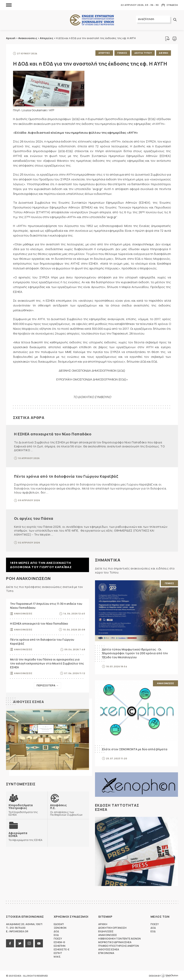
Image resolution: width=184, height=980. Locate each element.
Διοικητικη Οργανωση (112, 927)
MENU (9, 5)
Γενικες (121, 53)
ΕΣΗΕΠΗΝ (60, 945)
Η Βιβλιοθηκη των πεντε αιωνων (119, 938)
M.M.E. (57, 956)
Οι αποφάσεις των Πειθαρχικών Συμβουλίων (68, 809)
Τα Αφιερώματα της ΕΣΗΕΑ (25, 835)
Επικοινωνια (106, 952)
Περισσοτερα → (48, 684)
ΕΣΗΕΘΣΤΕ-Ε (62, 949)
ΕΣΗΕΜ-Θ (59, 941)
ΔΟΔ (56, 931)
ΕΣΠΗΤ (58, 952)
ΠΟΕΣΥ (58, 938)
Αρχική (11, 38)
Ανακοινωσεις (23, 613)
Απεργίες (47, 38)
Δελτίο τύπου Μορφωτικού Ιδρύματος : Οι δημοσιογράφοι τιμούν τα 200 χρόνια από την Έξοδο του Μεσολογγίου (135, 652)
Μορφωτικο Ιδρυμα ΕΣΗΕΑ (115, 941)
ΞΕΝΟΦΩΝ (60, 927)
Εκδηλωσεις (106, 931)
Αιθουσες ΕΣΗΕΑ (29, 701)
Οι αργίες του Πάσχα (34, 518)
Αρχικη (103, 923)
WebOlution (170, 975)
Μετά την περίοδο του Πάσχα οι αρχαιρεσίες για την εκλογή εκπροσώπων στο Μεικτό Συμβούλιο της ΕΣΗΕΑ (47, 662)
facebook (10, 943)
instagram (29, 943)
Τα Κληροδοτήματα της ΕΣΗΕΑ (27, 809)
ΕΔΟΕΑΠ (59, 923)
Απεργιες (102, 53)
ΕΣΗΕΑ (92, 20)
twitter (20, 943)
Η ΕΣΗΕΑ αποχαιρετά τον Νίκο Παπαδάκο (53, 433)
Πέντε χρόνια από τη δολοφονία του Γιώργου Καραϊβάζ (66, 475)
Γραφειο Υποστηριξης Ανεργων (119, 945)
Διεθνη (163, 53)
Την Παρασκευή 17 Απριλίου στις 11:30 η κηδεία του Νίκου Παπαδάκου (46, 605)
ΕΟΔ (56, 934)
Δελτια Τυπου (142, 53)
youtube (39, 943)
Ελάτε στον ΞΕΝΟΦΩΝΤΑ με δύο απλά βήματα (135, 748)
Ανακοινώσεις (28, 38)
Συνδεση (172, 5)
